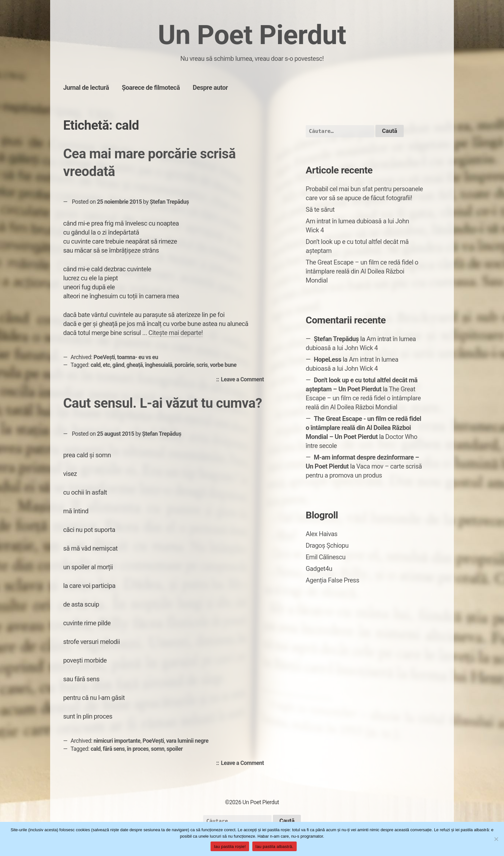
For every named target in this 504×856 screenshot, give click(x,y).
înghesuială (159, 365)
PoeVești (104, 357)
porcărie (184, 365)
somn (157, 749)
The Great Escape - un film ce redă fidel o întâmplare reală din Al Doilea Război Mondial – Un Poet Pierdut (363, 428)
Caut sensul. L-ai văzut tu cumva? (162, 403)
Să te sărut (320, 209)
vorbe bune (223, 365)
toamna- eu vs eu (138, 357)
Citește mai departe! (176, 333)
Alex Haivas (322, 534)
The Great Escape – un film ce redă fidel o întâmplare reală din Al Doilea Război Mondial (362, 271)
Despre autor (210, 88)
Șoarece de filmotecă (151, 88)
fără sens (114, 749)
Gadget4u (319, 569)
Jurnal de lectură (86, 88)
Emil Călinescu (326, 557)
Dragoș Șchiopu (327, 545)
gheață (135, 365)
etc (107, 365)
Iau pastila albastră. (274, 847)
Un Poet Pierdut (252, 35)
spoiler (175, 749)
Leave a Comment (244, 380)
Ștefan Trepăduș (169, 202)
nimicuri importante (117, 741)
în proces (138, 749)
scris (202, 365)
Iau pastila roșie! (230, 847)
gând (118, 365)
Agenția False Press (333, 580)
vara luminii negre (187, 741)
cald (96, 365)
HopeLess (328, 359)
